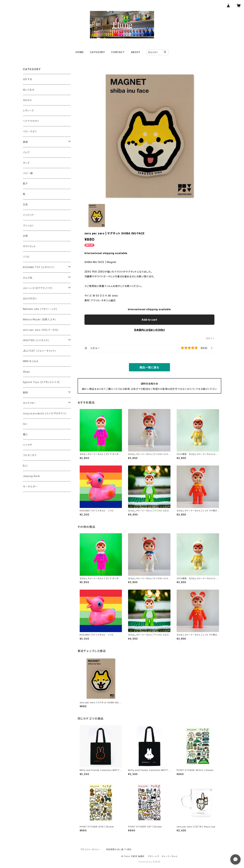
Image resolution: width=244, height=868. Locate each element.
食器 (25, 142)
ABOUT (136, 52)
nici (25, 424)
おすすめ (28, 79)
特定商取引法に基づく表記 (119, 849)
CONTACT (118, 52)
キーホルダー (30, 486)
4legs (26, 372)
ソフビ (26, 257)
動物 (25, 392)
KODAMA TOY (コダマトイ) (39, 267)
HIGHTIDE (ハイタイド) (36, 340)
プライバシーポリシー (90, 849)
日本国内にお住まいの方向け (149, 330)
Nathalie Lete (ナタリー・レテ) (40, 309)
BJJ (25, 466)
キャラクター (30, 403)
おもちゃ (27, 100)
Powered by (149, 862)
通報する (210, 338)
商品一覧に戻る (149, 367)
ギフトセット (29, 246)
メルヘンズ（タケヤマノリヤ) (38, 288)
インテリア (28, 215)
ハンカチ (28, 445)
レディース (28, 111)
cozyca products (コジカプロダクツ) (45, 413)
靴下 (25, 184)
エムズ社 (28, 278)
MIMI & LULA (31, 361)
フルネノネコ (30, 455)
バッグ (26, 152)
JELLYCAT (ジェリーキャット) (39, 351)
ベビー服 (28, 173)
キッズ (26, 163)
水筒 (25, 236)
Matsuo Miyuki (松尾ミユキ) (39, 319)
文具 (25, 205)
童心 (25, 434)
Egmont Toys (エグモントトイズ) (41, 382)
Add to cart (149, 320)
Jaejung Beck (32, 476)
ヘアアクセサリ (31, 121)
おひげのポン (30, 298)
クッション (28, 225)
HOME (80, 52)
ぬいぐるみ (29, 90)
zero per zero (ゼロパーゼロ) (41, 330)
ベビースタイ (30, 131)
